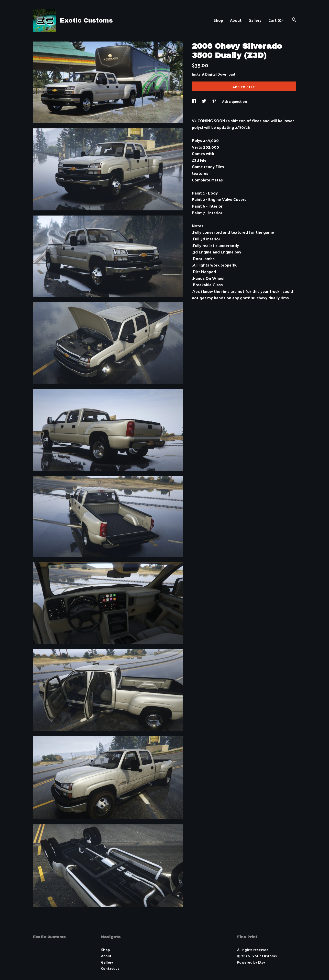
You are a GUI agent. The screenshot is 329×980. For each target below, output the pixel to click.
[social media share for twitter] (204, 101)
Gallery (255, 20)
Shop (218, 20)
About (236, 20)
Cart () (276, 20)
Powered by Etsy (251, 962)
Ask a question (235, 101)
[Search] (294, 20)
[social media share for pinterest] (215, 101)
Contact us (110, 968)
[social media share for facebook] (194, 101)
